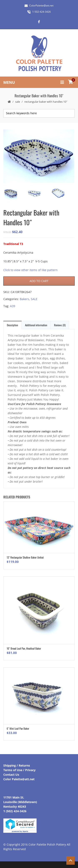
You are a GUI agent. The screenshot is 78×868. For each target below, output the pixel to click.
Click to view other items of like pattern (30, 270)
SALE (18, 102)
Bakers (24, 299)
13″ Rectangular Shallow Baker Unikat (25, 557)
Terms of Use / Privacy (19, 770)
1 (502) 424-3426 (15, 811)
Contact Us (11, 775)
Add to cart (39, 281)
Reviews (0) (60, 325)
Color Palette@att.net (19, 779)
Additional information (36, 325)
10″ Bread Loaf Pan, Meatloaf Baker (24, 648)
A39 (13, 306)
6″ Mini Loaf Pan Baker (18, 728)
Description (12, 325)
